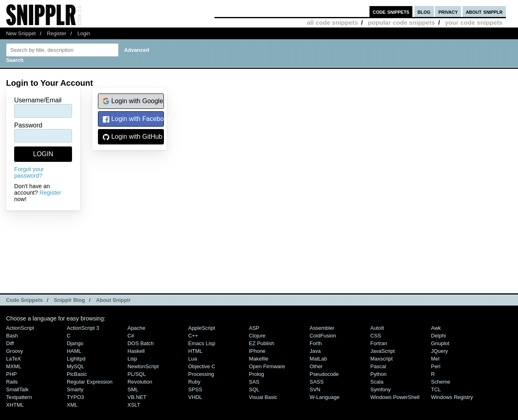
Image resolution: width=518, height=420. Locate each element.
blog (424, 12)
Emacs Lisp (202, 343)
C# (131, 336)
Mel (435, 359)
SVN (315, 389)
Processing (201, 374)
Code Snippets (24, 300)
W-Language (325, 397)
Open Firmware (267, 366)
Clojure (257, 336)
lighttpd (76, 359)
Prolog (256, 374)
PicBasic (77, 374)
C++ (193, 336)
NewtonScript (143, 366)
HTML (195, 351)
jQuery (439, 351)
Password (28, 125)
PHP (12, 374)
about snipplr (484, 12)
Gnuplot (440, 343)
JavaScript (382, 351)
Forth (316, 343)
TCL (436, 389)
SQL (254, 389)
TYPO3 (75, 397)
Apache (136, 328)
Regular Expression (90, 382)
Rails (12, 382)
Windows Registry (452, 397)
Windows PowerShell (395, 397)
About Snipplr (113, 300)
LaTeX (14, 359)
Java (315, 351)
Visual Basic (263, 397)
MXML (14, 366)
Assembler (322, 328)
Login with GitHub (133, 137)
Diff (10, 343)
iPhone (257, 351)
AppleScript (202, 328)
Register (57, 33)
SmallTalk (17, 389)
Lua (193, 359)
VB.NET (137, 397)
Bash (12, 336)
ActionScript (20, 328)
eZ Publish (262, 343)
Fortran (379, 343)
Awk (436, 328)
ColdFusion (323, 336)
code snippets (391, 12)
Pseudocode (324, 374)
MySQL (75, 366)
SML (133, 389)
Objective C (202, 366)
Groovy (15, 351)
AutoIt (377, 328)
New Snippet (21, 33)
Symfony (380, 389)
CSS (376, 336)
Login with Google (133, 101)
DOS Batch (141, 343)
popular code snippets (401, 22)
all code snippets (332, 22)
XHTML (15, 405)
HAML (74, 351)
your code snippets (474, 22)
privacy (448, 12)
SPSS (195, 389)
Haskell (136, 351)
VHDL (195, 397)
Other (316, 366)
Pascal (378, 366)
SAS (254, 382)
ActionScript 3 (83, 328)
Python (378, 374)
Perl (436, 366)
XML (72, 405)
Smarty (75, 389)
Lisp (132, 359)
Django (75, 343)
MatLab (318, 359)
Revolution (140, 382)
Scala (377, 382)
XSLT (134, 405)
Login (84, 33)
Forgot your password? (29, 172)
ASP (254, 328)
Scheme (441, 382)
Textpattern (19, 397)
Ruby (194, 382)
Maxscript (381, 359)
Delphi (438, 336)
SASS (317, 382)
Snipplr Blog (69, 300)
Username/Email (38, 100)
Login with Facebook (133, 119)
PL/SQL (137, 374)
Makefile (259, 359)
